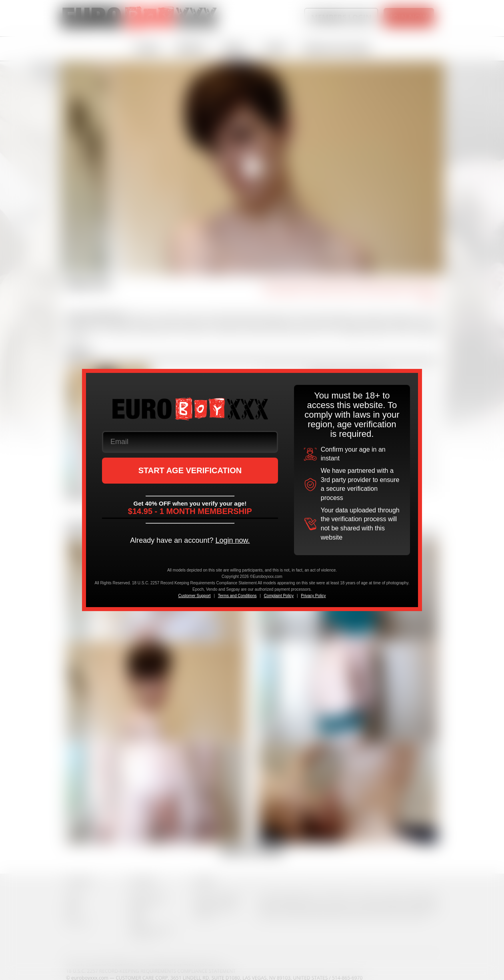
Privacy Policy (313, 596)
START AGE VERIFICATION (190, 470)
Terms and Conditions (237, 596)
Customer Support (194, 596)
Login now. (232, 540)
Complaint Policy (279, 596)
